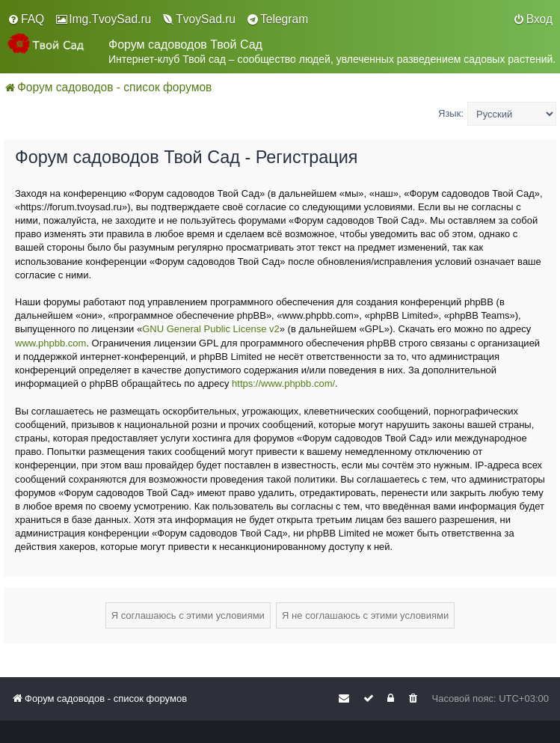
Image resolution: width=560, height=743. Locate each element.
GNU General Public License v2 (211, 329)
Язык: (451, 113)
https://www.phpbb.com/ (283, 383)
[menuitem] (26, 19)
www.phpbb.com (50, 343)
